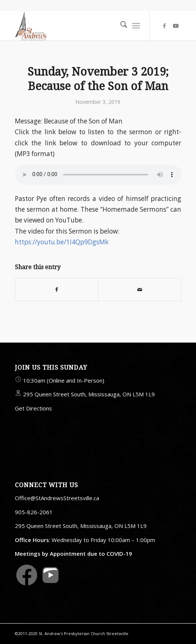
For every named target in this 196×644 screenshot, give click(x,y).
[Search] (120, 26)
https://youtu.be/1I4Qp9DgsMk (62, 242)
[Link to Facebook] (164, 26)
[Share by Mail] (140, 290)
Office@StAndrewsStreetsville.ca (57, 498)
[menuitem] (120, 26)
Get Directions (33, 408)
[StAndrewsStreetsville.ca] (81, 26)
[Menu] (136, 26)
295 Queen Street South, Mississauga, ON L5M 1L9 (89, 394)
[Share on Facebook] (57, 290)
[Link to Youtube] (176, 26)
